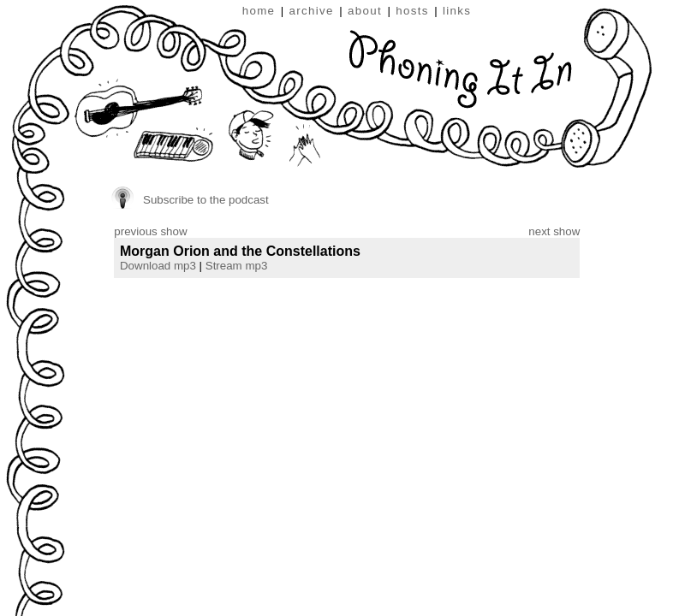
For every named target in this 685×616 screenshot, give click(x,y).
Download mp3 (158, 266)
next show (554, 231)
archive (312, 11)
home (259, 11)
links (457, 11)
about (365, 11)
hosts (412, 11)
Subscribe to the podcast (206, 200)
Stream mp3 (237, 266)
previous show (150, 231)
